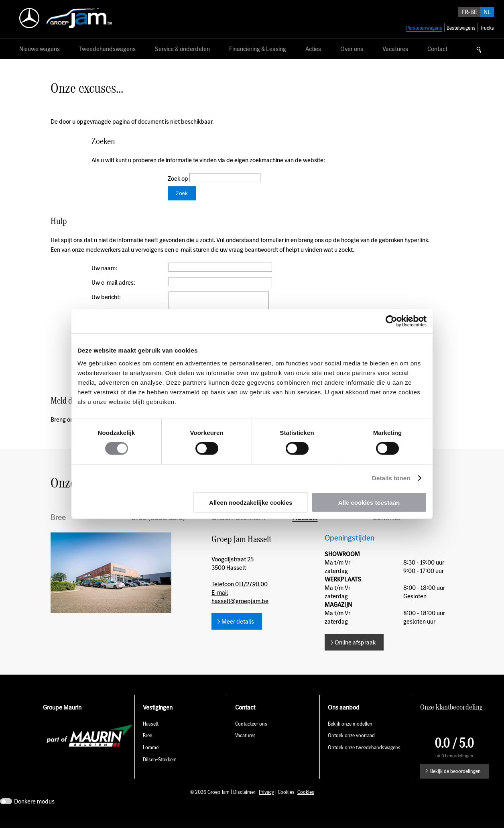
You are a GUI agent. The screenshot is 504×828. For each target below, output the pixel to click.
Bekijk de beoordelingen (455, 783)
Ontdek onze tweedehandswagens (365, 760)
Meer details (238, 633)
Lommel (386, 529)
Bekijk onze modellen (350, 736)
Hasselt (305, 529)
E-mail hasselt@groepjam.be (240, 609)
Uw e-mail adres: (113, 282)
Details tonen (391, 478)
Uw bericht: (106, 297)
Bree (58, 529)
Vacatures (245, 747)
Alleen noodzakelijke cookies (251, 502)
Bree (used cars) (158, 529)
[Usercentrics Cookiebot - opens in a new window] (391, 321)
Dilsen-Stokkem (239, 529)
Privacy (266, 804)
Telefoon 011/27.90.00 (240, 596)
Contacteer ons (251, 736)
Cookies (306, 804)
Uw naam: (104, 268)
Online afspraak (355, 654)
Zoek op (179, 178)
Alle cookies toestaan (369, 502)
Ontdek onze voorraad (351, 747)
